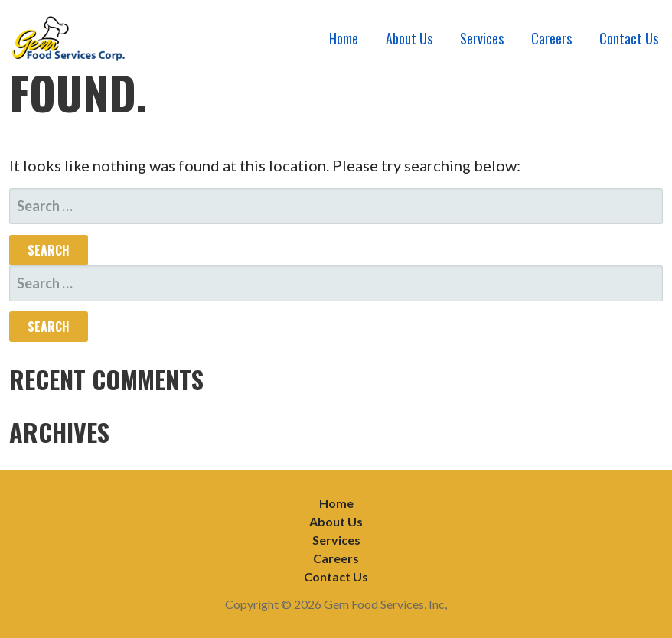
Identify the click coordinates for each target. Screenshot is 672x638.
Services (482, 38)
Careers (551, 38)
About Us (409, 38)
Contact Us (629, 38)
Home (344, 38)
